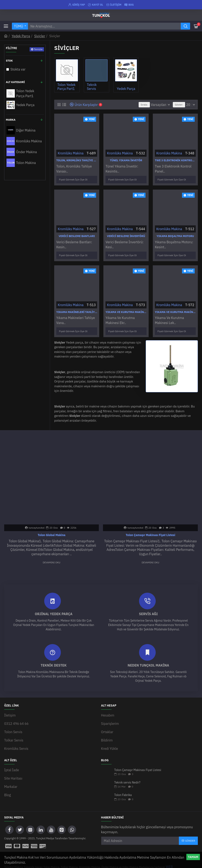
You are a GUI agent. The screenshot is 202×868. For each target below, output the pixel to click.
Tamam (193, 857)
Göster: (179, 105)
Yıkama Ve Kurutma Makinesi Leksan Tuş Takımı (175, 309)
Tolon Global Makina (52, 530)
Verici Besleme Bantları (77, 235)
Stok (9, 61)
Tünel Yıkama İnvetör (126, 160)
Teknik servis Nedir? (127, 766)
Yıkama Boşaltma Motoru (175, 235)
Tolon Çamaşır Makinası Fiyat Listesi (150, 530)
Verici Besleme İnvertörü (126, 235)
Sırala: (131, 105)
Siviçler (40, 36)
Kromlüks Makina (71, 153)
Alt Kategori (15, 82)
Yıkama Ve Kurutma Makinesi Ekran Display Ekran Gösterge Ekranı (126, 309)
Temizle (38, 49)
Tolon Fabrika (123, 779)
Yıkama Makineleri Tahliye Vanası (77, 309)
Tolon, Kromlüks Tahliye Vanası (77, 160)
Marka (11, 120)
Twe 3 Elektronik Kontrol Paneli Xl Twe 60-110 (175, 160)
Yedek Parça (21, 36)
